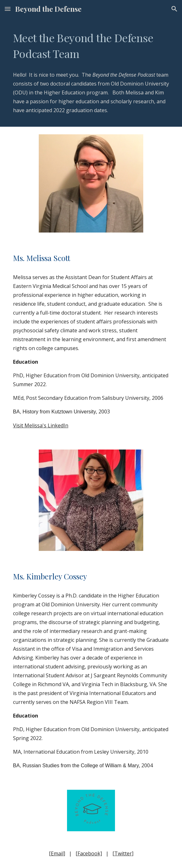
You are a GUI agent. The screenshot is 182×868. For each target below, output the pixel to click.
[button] (8, 9)
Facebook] (90, 853)
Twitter (123, 853)
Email (57, 853)
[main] (91, 46)
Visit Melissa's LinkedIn (41, 425)
